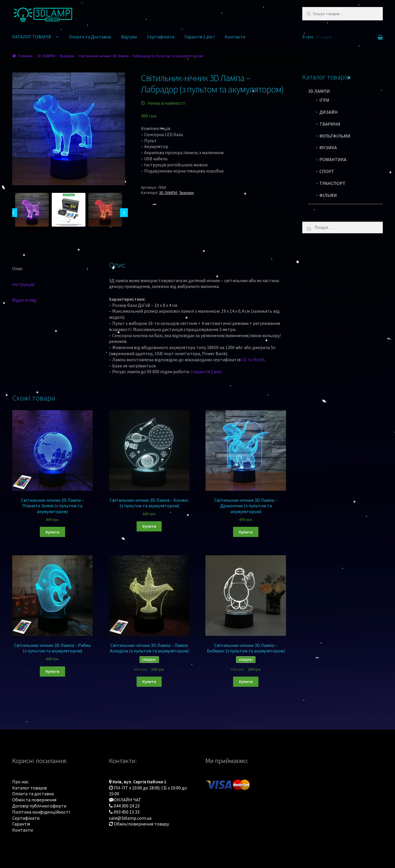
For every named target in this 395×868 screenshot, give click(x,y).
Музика (328, 147)
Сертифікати (161, 37)
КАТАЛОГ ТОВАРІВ (32, 37)
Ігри (324, 100)
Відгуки (129, 37)
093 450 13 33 (127, 812)
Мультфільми (335, 136)
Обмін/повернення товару (141, 824)
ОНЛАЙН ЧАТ (127, 800)
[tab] (52, 269)
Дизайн (329, 112)
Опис (17, 268)
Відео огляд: (25, 300)
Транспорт (333, 183)
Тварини (67, 56)
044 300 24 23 (127, 806)
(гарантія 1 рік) (206, 371)
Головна (25, 56)
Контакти (235, 37)
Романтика (333, 159)
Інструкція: (24, 284)
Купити (52, 532)
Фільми (328, 195)
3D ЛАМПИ (46, 56)
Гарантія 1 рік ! (200, 37)
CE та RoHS (253, 360)
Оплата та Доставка (90, 37)
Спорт (327, 171)
